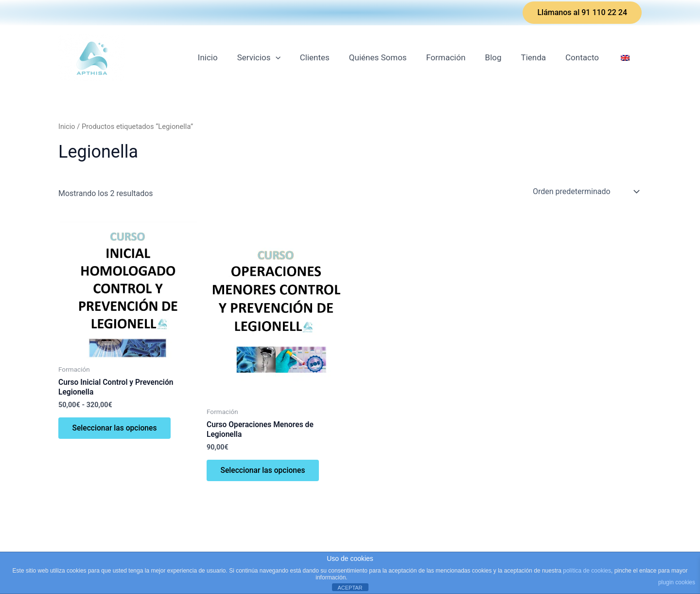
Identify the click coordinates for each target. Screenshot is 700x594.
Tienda (541, 57)
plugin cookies (677, 582)
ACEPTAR (350, 588)
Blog (504, 57)
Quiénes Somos (394, 57)
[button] (582, 13)
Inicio (233, 57)
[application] (297, 57)
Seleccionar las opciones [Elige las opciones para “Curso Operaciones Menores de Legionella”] (264, 471)
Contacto (586, 57)
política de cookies (587, 571)
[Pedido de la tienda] (585, 191)
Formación (459, 57)
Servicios (281, 57)
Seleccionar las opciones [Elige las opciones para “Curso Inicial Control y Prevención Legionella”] (116, 429)
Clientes (334, 57)
